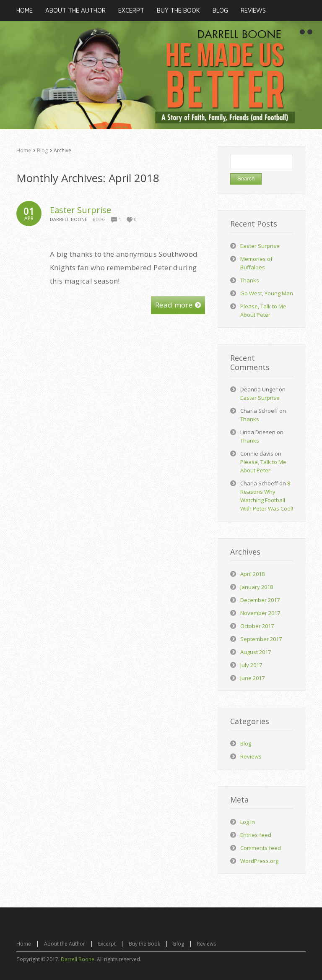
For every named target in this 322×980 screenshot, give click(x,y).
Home (24, 150)
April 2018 (252, 574)
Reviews (251, 756)
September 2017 (261, 639)
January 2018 (257, 587)
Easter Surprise (80, 210)
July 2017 (251, 665)
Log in (248, 822)
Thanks (250, 280)
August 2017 (256, 652)
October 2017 (257, 626)
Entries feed (256, 835)
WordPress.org (259, 861)
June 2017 (252, 678)
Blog (42, 150)
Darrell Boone (78, 959)
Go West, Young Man (267, 293)
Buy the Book (144, 944)
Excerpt (107, 944)
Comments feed (261, 848)
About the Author (65, 944)
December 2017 (260, 600)
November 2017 (260, 613)
